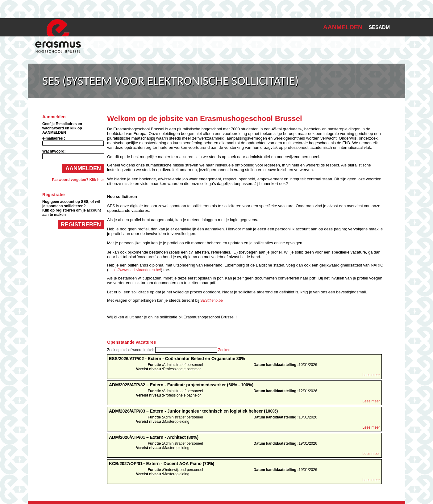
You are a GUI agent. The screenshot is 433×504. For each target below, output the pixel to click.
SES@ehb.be (212, 300)
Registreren (81, 225)
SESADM (379, 27)
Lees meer (371, 375)
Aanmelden (83, 168)
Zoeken (224, 350)
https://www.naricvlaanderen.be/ (135, 270)
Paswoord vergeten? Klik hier (78, 180)
